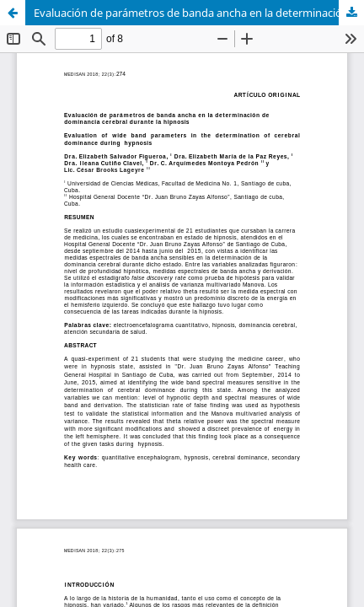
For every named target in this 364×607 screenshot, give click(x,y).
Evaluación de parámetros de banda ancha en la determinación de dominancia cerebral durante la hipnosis (199, 13)
